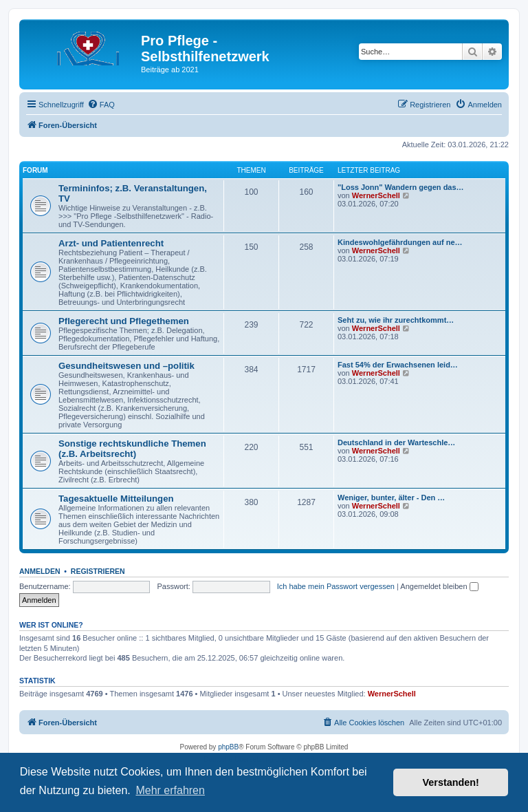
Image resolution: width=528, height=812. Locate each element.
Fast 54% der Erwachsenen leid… (398, 365)
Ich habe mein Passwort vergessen (336, 586)
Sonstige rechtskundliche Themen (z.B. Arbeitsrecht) (132, 449)
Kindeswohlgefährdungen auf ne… (400, 242)
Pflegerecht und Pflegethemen (124, 321)
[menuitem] (101, 105)
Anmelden (40, 571)
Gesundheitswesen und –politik (126, 366)
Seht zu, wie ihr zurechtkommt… (396, 320)
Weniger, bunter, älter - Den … (391, 498)
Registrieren (98, 571)
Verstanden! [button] (451, 782)
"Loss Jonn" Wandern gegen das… (401, 187)
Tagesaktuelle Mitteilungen (116, 499)
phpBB (228, 747)
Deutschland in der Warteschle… (396, 442)
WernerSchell (376, 195)
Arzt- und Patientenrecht (111, 243)
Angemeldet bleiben (439, 586)
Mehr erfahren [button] (170, 790)
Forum (35, 170)
